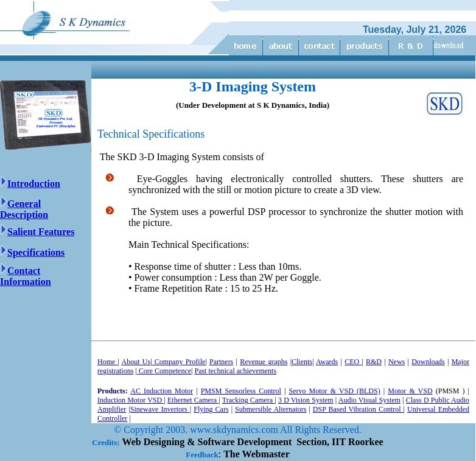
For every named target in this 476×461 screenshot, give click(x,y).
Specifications (32, 252)
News (397, 362)
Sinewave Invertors (160, 409)
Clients (302, 362)
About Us (136, 362)
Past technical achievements (235, 371)
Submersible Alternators (271, 409)
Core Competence (164, 371)
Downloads (428, 362)
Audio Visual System (369, 400)
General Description (24, 209)
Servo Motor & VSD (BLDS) (335, 391)
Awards (327, 362)
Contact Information (26, 276)
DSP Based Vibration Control (358, 409)
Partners (221, 362)
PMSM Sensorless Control (241, 391)
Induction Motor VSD (131, 400)
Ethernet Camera (193, 400)
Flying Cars (211, 409)
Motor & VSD (410, 391)
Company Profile (179, 362)
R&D (374, 362)
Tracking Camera (249, 400)
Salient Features (37, 232)
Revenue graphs (264, 362)
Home (108, 362)
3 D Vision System (306, 400)
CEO (353, 362)
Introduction (34, 184)
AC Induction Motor (162, 391)
